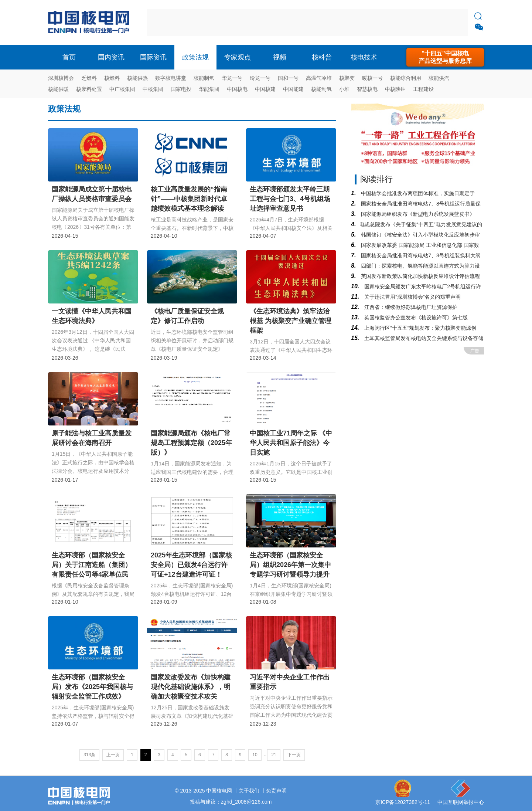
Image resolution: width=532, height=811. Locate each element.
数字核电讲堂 (171, 78)
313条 (89, 755)
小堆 (344, 89)
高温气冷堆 (319, 78)
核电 (91, 23)
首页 (69, 57)
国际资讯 (153, 57)
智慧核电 (367, 89)
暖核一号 (372, 78)
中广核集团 (122, 89)
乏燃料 (89, 78)
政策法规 (195, 57)
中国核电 (237, 89)
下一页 (294, 755)
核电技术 (364, 57)
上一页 (113, 755)
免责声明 (276, 791)
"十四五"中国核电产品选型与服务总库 (445, 57)
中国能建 (293, 89)
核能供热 (137, 78)
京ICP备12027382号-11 (403, 802)
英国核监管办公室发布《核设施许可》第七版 (415, 318)
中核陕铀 (395, 89)
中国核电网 (219, 791)
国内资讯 (111, 57)
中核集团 (153, 89)
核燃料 (112, 78)
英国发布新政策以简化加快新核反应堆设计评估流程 (420, 276)
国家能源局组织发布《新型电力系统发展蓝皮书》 (417, 214)
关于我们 (249, 791)
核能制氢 (204, 78)
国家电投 (181, 89)
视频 (280, 57)
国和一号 (288, 78)
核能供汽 (439, 78)
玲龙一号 (260, 78)
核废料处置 (89, 89)
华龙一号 (232, 78)
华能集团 (209, 89)
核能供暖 (58, 89)
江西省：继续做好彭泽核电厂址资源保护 (410, 307)
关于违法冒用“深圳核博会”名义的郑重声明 (412, 297)
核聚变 (347, 78)
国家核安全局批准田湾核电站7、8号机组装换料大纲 (420, 255)
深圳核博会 (61, 78)
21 (274, 755)
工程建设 (423, 89)
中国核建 (265, 89)
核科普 (322, 57)
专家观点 (238, 57)
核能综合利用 (406, 78)
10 (255, 755)
